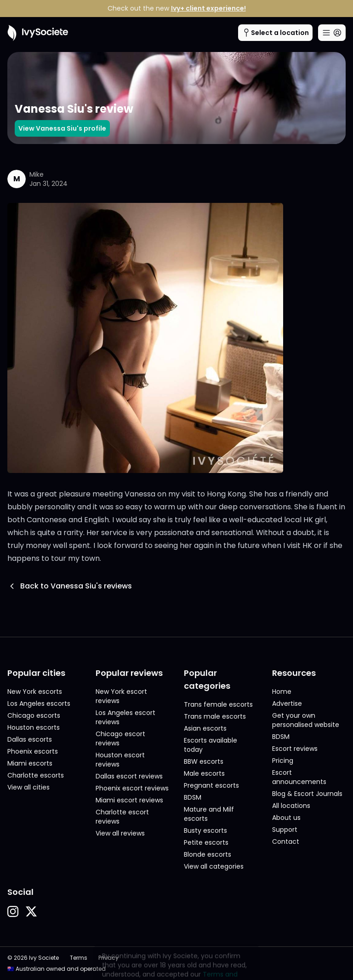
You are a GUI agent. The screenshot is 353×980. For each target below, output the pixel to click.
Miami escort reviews (129, 800)
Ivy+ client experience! (208, 8)
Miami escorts (30, 763)
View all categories (214, 866)
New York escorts (35, 692)
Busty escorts (205, 830)
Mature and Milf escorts (209, 814)
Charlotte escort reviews (122, 817)
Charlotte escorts (36, 775)
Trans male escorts (215, 716)
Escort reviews (295, 749)
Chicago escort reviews (120, 738)
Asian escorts (205, 728)
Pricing (283, 761)
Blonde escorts (208, 854)
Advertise (287, 703)
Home (282, 692)
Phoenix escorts (33, 751)
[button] (13, 911)
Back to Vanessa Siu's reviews (70, 586)
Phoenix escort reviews (132, 788)
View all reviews (120, 833)
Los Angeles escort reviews (125, 717)
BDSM (193, 797)
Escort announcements (299, 777)
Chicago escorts (34, 715)
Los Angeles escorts (39, 703)
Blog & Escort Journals (307, 794)
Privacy (108, 958)
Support (285, 830)
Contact (286, 842)
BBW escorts (204, 761)
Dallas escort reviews (129, 776)
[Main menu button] (332, 33)
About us (286, 818)
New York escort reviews (121, 696)
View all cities (28, 787)
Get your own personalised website (306, 720)
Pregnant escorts (211, 785)
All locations (291, 806)
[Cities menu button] (275, 33)
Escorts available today (211, 745)
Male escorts (204, 773)
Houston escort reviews (120, 760)
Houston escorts (34, 727)
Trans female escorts (218, 704)
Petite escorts (206, 842)
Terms (79, 958)
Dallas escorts (30, 739)
